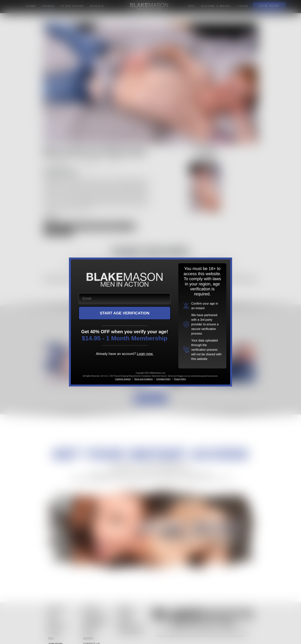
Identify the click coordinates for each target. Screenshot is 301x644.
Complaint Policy (163, 379)
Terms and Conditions (143, 379)
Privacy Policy (180, 379)
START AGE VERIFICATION (125, 313)
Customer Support (123, 379)
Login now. (145, 354)
